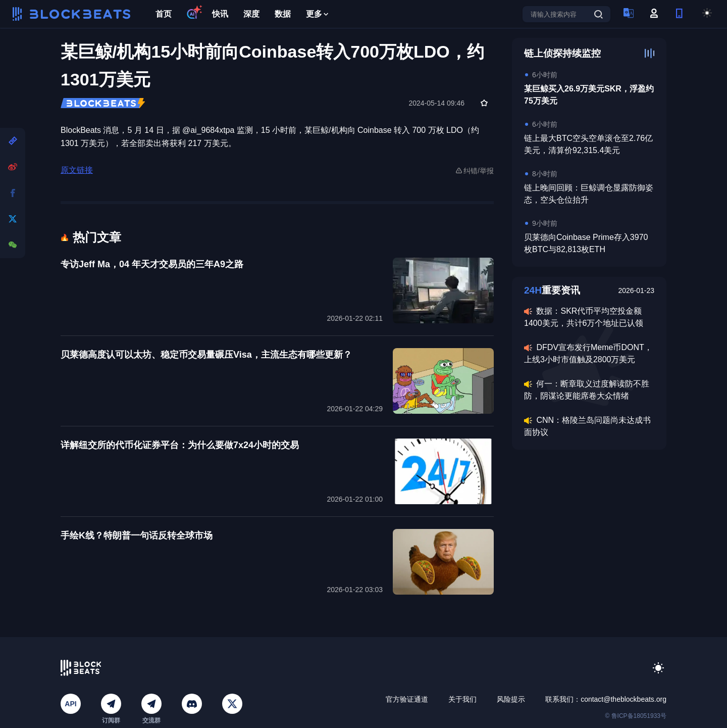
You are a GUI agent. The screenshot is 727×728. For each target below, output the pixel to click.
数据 (283, 14)
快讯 (220, 14)
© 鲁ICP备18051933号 (636, 716)
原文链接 (77, 170)
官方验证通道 (407, 699)
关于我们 (462, 699)
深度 (251, 14)
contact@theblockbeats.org (624, 699)
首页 (164, 14)
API (70, 704)
